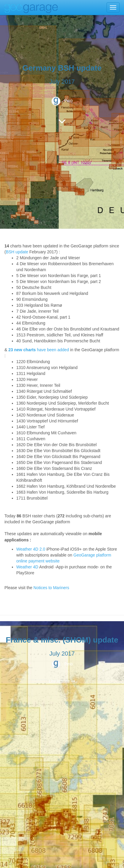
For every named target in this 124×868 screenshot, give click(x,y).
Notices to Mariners (51, 588)
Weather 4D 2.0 (31, 549)
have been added (39, 350)
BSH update (17, 252)
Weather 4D (27, 567)
